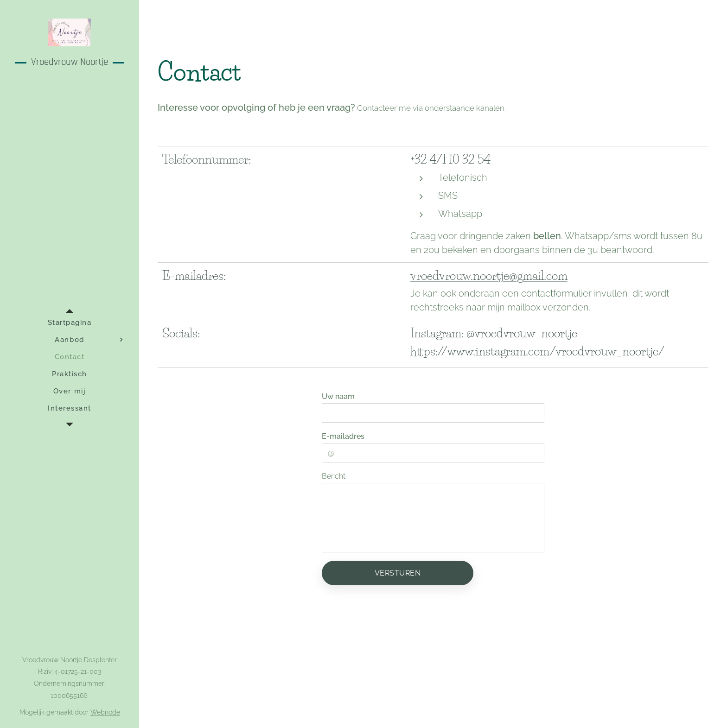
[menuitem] (70, 323)
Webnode (105, 712)
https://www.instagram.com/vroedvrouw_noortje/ (537, 351)
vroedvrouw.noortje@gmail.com (489, 276)
